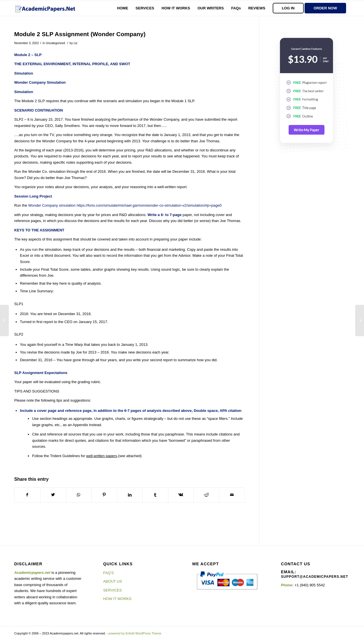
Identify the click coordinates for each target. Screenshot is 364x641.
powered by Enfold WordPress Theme (135, 633)
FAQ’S (109, 573)
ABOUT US (113, 581)
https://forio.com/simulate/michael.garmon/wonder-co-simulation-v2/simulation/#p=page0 (149, 205)
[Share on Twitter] (53, 495)
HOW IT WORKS (117, 599)
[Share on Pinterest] (104, 495)
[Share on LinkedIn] (130, 495)
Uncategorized (55, 43)
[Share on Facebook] (27, 495)
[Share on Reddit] (206, 495)
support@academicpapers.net (315, 577)
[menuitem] (123, 8)
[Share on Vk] (181, 495)
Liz (76, 43)
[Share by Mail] (232, 495)
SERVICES (113, 590)
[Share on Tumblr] (155, 495)
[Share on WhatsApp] (79, 495)
